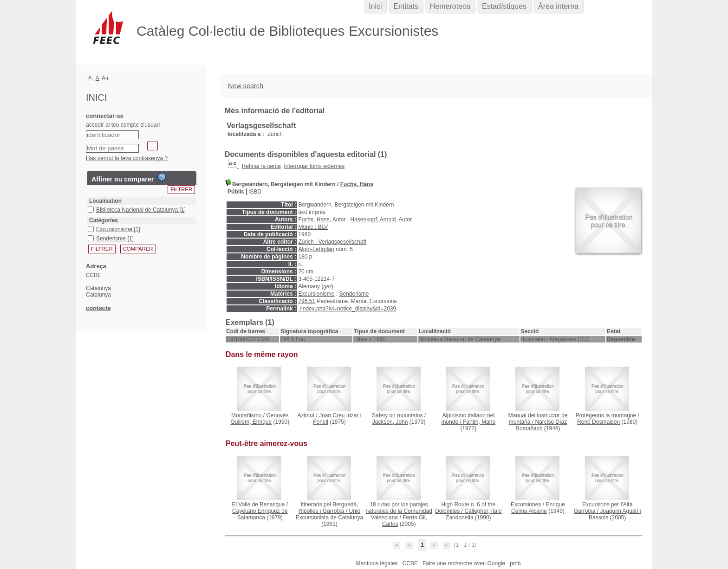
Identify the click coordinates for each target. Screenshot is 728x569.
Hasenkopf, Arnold (373, 220)
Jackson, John (390, 422)
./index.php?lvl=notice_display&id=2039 (347, 309)
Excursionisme (316, 294)
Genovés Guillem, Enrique (259, 419)
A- (91, 78)
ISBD (255, 192)
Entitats (406, 6)
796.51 (307, 301)
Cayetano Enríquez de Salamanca (260, 514)
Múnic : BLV (313, 227)
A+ (106, 78)
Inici (375, 6)
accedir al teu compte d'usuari (123, 125)
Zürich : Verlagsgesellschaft (332, 242)
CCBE (410, 563)
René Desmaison (598, 422)
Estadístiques (504, 6)
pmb (515, 563)
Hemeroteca (450, 6)
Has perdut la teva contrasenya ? (127, 158)
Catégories (104, 220)
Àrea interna (558, 6)
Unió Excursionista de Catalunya (329, 514)
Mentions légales (377, 563)
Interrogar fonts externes (314, 166)
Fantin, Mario (479, 422)
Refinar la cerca (261, 166)
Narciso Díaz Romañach (541, 425)
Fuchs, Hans (357, 184)
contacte (98, 308)
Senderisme (354, 294)
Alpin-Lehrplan (316, 249)
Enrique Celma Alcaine (538, 508)
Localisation (105, 201)
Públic (236, 192)
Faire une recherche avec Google (464, 563)
